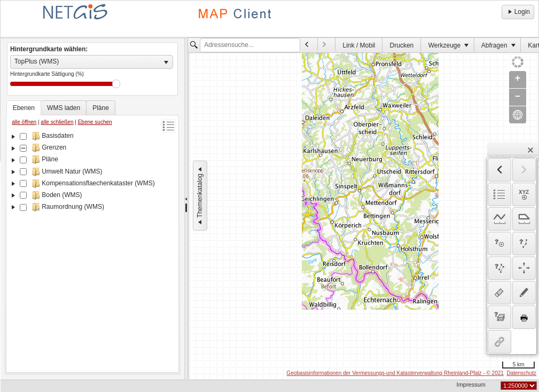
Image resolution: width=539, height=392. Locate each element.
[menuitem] (309, 44)
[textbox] (250, 45)
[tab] (24, 108)
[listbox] (92, 62)
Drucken (402, 45)
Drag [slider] (116, 84)
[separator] (186, 209)
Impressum (471, 385)
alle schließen (57, 122)
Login (518, 12)
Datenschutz (521, 373)
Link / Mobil (359, 45)
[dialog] (512, 256)
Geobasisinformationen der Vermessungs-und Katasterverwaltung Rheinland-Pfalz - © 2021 (395, 373)
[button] (530, 150)
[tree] (92, 250)
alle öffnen (24, 122)
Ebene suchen (95, 122)
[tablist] (92, 237)
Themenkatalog (200, 196)
